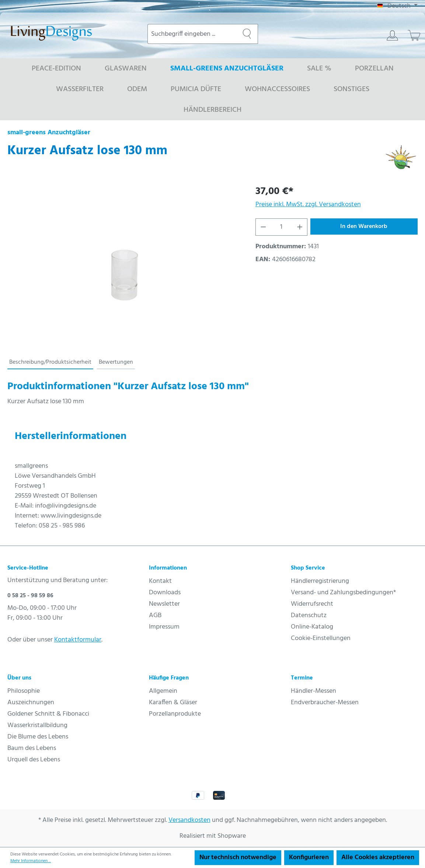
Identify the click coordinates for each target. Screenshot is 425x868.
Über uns (19, 678)
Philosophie (24, 691)
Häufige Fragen (169, 678)
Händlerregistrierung (320, 581)
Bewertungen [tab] (116, 362)
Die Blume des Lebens (38, 737)
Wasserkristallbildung (37, 725)
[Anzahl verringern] (263, 227)
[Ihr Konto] (392, 35)
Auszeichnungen (31, 703)
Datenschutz (309, 615)
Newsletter (164, 604)
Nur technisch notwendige (238, 857)
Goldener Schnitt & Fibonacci (48, 714)
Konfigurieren (309, 857)
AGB (155, 615)
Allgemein (163, 691)
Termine (302, 678)
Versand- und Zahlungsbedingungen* (343, 593)
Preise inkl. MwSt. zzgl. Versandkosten (308, 205)
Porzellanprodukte (175, 714)
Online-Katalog (312, 627)
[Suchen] (247, 34)
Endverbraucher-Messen (325, 703)
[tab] (50, 363)
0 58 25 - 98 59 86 (30, 596)
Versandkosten (189, 820)
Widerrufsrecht (312, 604)
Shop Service (308, 568)
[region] (124, 263)
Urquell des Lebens (34, 760)
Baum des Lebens (32, 748)
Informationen (168, 568)
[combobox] (192, 34)
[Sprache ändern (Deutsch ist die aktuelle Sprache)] (397, 6)
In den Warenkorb (364, 226)
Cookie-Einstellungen (321, 638)
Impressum (164, 627)
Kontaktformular (78, 640)
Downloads (165, 593)
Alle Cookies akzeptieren (378, 857)
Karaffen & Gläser (173, 703)
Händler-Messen (313, 691)
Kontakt (160, 581)
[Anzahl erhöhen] (300, 227)
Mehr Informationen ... (31, 861)
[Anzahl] (281, 227)
